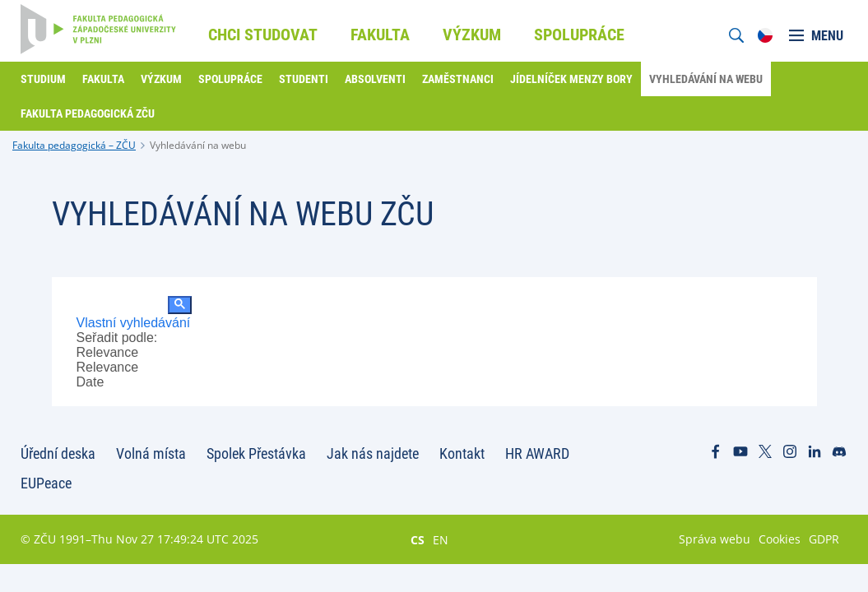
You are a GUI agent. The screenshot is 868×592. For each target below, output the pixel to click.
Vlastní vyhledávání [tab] (134, 323)
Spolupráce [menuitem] (579, 35)
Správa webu (715, 539)
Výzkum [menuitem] (472, 35)
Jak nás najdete (373, 453)
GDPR (824, 539)
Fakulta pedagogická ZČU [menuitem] (88, 113)
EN (441, 539)
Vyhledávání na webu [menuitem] (706, 79)
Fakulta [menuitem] (380, 35)
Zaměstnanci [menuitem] (458, 79)
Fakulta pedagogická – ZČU (74, 145)
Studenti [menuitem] (304, 79)
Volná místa (151, 453)
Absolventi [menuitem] (375, 79)
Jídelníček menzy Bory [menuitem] (571, 79)
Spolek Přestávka (256, 453)
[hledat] (121, 305)
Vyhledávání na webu (198, 145)
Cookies (780, 539)
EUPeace (46, 483)
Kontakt (462, 453)
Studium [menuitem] (43, 79)
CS (418, 539)
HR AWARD (537, 453)
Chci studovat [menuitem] (263, 35)
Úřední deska (58, 453)
